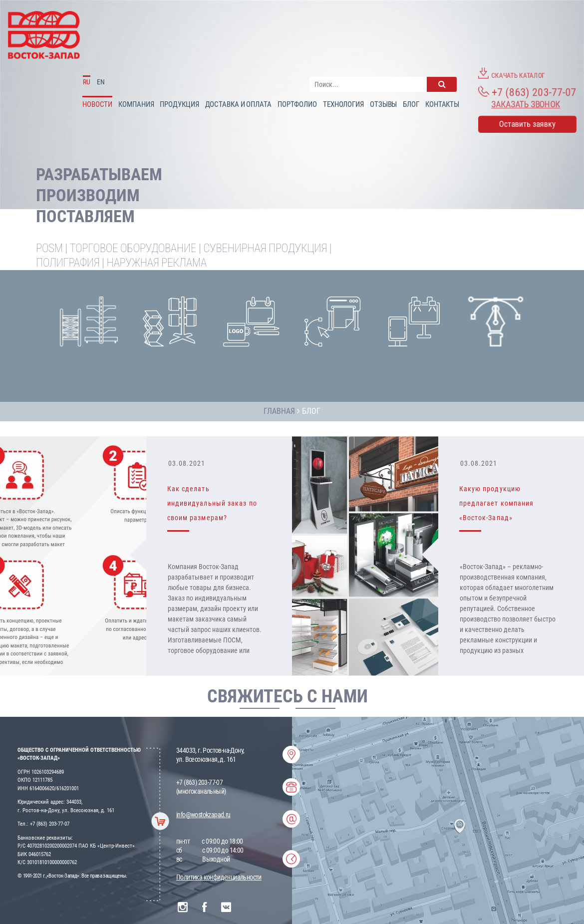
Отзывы (383, 104)
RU (87, 82)
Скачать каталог (512, 73)
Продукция (179, 104)
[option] (292, 556)
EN (101, 82)
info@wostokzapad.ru (203, 815)
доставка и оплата (238, 104)
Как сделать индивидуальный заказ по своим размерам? (212, 503)
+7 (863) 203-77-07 (527, 92)
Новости (97, 104)
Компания (136, 104)
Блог (411, 104)
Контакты (442, 104)
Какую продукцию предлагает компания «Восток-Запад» (497, 503)
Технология (343, 104)
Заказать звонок (526, 104)
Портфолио (297, 104)
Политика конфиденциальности (219, 877)
